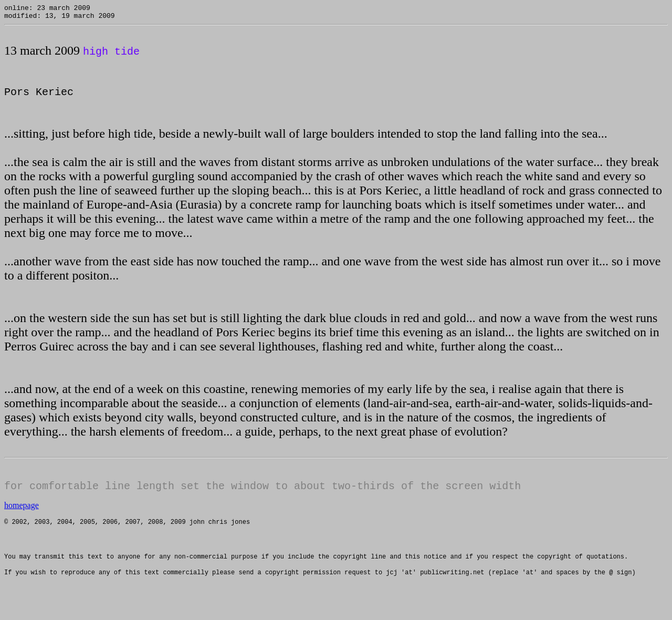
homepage (22, 513)
